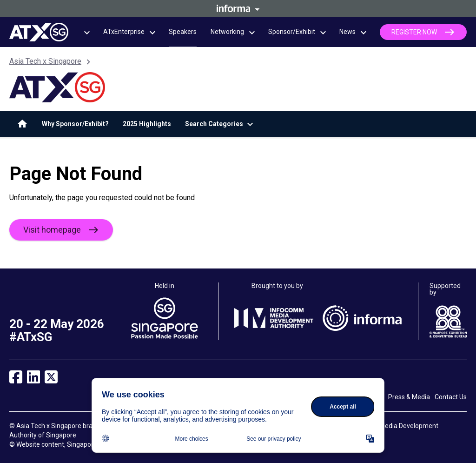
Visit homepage (52, 230)
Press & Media (409, 397)
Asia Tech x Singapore (45, 61)
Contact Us (451, 397)
